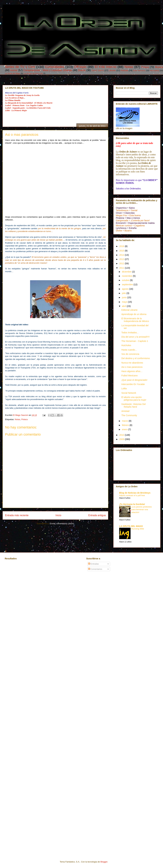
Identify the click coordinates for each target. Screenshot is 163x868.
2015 (122, 251)
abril (124, 306)
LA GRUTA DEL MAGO (131, 526)
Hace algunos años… (132, 371)
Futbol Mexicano (130, 376)
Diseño (82, 70)
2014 (122, 255)
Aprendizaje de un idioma (134, 314)
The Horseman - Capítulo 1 (135, 341)
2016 (122, 246)
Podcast (124, 70)
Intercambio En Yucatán (133, 384)
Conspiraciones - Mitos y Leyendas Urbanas (48, 70)
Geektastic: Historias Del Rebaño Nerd (133, 405)
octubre (126, 280)
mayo (125, 302)
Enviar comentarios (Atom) (62, 524)
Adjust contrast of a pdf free (132, 495)
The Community (129, 415)
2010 (122, 435)
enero (125, 429)
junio (124, 297)
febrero (126, 425)
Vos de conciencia (130, 354)
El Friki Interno (105, 67)
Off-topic (80, 67)
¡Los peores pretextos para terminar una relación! (142, 510)
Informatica (154, 70)
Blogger (104, 862)
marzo (125, 421)
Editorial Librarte (129, 310)
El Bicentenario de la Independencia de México (135, 320)
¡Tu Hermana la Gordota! (132, 504)
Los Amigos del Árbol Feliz (33, 73)
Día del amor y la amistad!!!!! (135, 337)
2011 (122, 268)
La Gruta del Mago (13, 73)
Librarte (112, 70)
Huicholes (126, 345)
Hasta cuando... (129, 350)
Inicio (58, 515)
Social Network (129, 393)
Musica (159, 67)
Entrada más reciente (17, 515)
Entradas (94, 564)
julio (124, 293)
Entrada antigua (97, 515)
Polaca (145, 67)
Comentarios (95, 569)
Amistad (125, 411)
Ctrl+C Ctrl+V (98, 70)
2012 (122, 263)
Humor (14, 70)
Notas (129, 67)
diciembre (127, 272)
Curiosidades (55, 67)
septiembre (128, 284)
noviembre (127, 276)
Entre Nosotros (139, 70)
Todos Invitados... (130, 333)
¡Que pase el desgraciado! (134, 380)
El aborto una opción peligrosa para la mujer (134, 399)
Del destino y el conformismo (136, 358)
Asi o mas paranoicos (132, 367)
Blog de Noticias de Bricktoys (135, 493)
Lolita (124, 388)
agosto (125, 289)
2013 (122, 259)
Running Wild (138, 529)
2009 (122, 439)
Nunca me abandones (132, 363)
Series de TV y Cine (20, 67)
